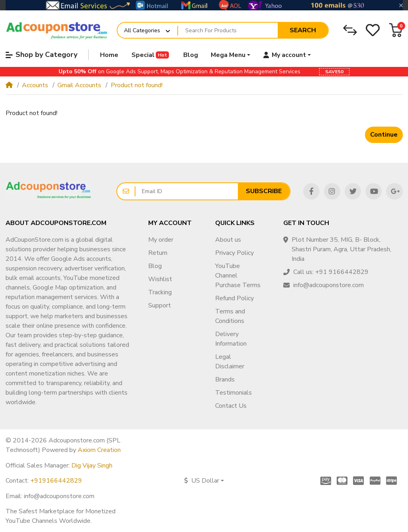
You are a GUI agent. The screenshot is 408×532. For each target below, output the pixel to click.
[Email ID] (187, 192)
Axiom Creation (99, 450)
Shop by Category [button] (41, 55)
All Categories (142, 30)
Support (160, 305)
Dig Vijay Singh (92, 465)
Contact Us (231, 406)
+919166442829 (56, 481)
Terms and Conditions (230, 316)
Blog (155, 266)
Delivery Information (231, 339)
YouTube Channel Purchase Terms (238, 276)
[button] (396, 30)
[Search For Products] (228, 30)
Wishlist (160, 279)
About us (228, 240)
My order (161, 240)
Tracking (160, 292)
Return (158, 253)
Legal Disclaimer (230, 362)
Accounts (35, 85)
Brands (225, 379)
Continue (384, 135)
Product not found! (137, 85)
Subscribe (264, 191)
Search (303, 30)
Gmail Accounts (79, 85)
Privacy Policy (234, 253)
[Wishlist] (373, 30)
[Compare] (350, 30)
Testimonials (233, 393)
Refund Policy (234, 298)
